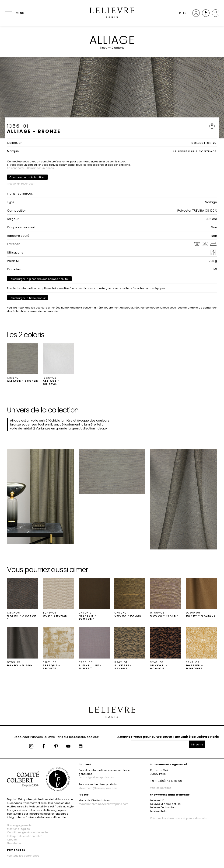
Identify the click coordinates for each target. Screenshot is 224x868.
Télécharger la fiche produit (28, 298)
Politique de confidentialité (25, 836)
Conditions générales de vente (27, 832)
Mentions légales (18, 829)
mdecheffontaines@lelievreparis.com (103, 804)
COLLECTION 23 (204, 143)
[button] (23, 363)
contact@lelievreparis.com (96, 777)
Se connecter (16, 168)
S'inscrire (197, 744)
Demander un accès (40, 168)
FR (179, 13)
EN (185, 13)
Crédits (12, 840)
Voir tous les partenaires (23, 856)
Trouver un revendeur (21, 184)
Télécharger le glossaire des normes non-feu (39, 279)
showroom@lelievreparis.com (98, 788)
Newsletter (14, 843)
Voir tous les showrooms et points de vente (178, 818)
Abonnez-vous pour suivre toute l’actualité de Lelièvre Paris (168, 737)
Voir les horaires (161, 788)
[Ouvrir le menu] (14, 13)
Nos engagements (19, 825)
